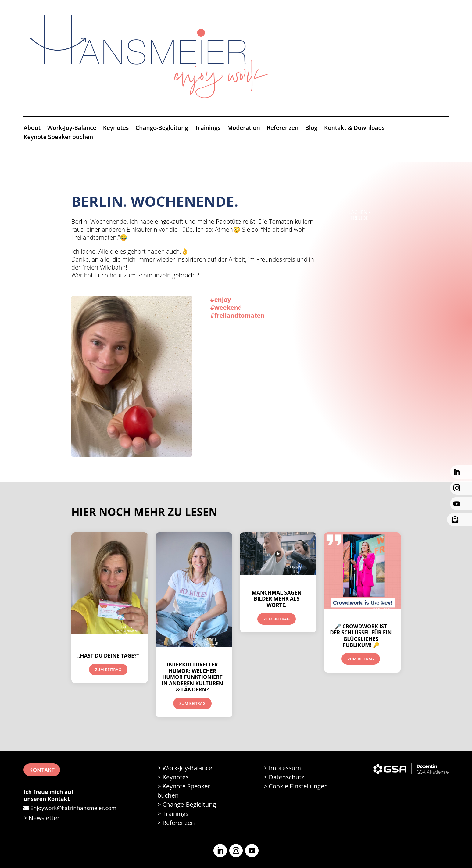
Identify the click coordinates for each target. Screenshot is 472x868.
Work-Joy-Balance (72, 129)
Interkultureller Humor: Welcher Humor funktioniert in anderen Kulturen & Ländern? (192, 677)
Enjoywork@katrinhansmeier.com (73, 808)
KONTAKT (42, 770)
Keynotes (116, 129)
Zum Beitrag (108, 670)
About (32, 129)
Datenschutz (286, 777)
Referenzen (283, 129)
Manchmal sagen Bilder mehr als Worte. (277, 599)
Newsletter (44, 818)
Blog (311, 129)
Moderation (244, 129)
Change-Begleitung (162, 129)
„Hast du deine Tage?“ (108, 656)
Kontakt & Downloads (354, 129)
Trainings (208, 129)
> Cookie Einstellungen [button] (296, 786)
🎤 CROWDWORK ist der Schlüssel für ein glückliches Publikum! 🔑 (361, 636)
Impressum (285, 768)
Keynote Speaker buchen (58, 138)
